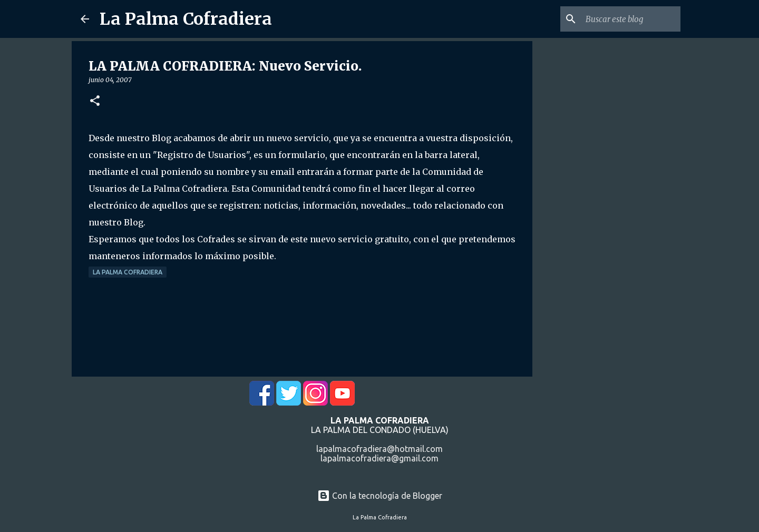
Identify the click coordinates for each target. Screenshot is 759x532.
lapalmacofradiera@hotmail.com (379, 449)
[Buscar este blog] (625, 19)
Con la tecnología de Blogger (380, 496)
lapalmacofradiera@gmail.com (379, 458)
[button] (95, 101)
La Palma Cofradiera (186, 19)
